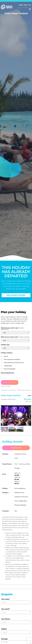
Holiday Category (7, 353)
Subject (4, 629)
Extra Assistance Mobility (10, 359)
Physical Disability (8, 369)
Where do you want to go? (12, 329)
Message (4, 639)
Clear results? (6, 386)
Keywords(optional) (7, 373)
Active (4, 356)
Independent (7, 366)
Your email (6, 609)
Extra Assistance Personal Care (12, 363)
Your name (6, 599)
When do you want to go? (15, 337)
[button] (30, 9)
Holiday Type (5, 345)
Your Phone (6, 619)
